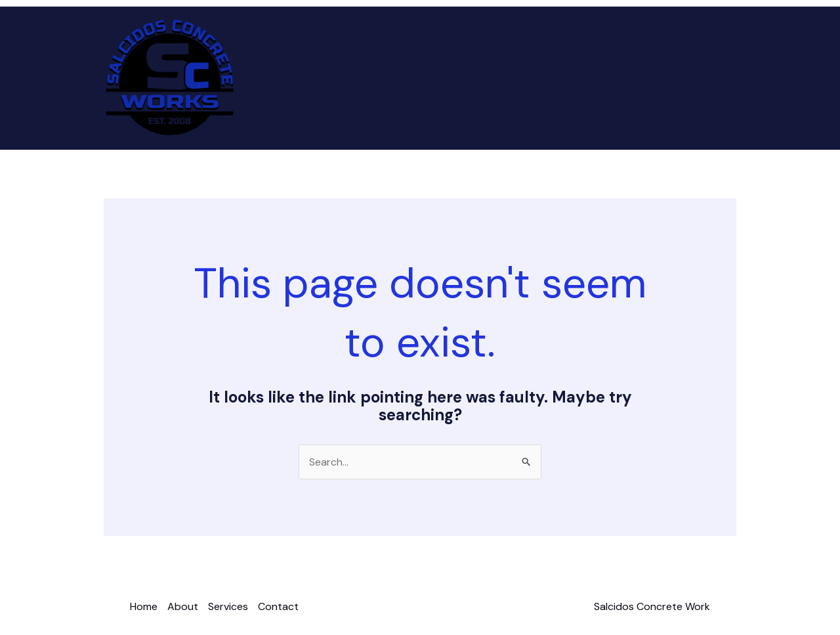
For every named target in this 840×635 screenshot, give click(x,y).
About (588, 78)
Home (537, 78)
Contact (705, 78)
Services (644, 78)
